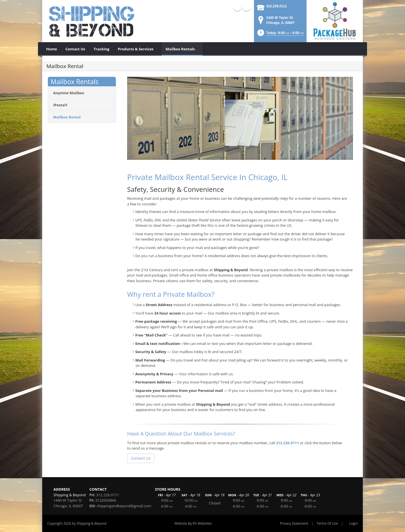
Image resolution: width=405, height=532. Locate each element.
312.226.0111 (277, 6)
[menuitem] (52, 49)
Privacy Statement (294, 523)
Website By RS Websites (193, 523)
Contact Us (141, 458)
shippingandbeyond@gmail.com (124, 506)
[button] (280, 34)
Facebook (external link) (247, 7)
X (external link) (237, 7)
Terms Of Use (327, 523)
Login (354, 523)
